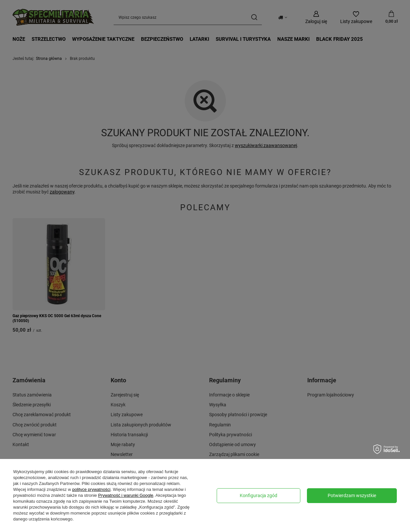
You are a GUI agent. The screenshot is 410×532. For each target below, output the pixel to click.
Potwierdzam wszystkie (352, 495)
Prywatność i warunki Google (126, 495)
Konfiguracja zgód (259, 495)
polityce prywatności (91, 489)
